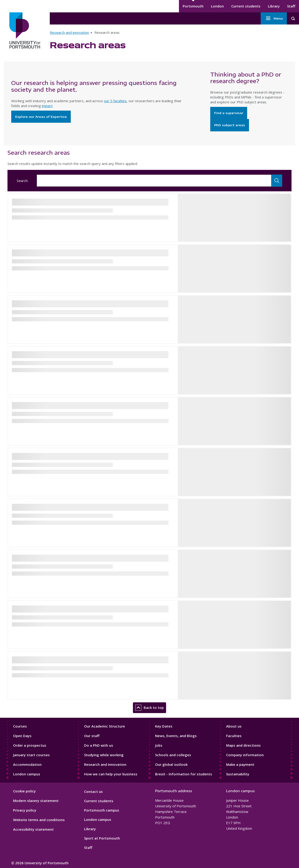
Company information (245, 755)
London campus (27, 774)
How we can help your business (111, 774)
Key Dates (164, 726)
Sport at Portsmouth (102, 838)
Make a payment (240, 764)
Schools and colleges (173, 755)
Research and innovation (69, 32)
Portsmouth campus (102, 810)
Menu (274, 18)
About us (234, 726)
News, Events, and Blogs (176, 736)
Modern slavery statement (36, 801)
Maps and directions (243, 745)
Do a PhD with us (99, 745)
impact (47, 106)
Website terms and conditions (39, 820)
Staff (291, 6)
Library (274, 6)
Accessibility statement (33, 829)
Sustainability (238, 774)
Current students (246, 6)
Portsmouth (193, 6)
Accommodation (27, 764)
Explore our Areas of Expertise (41, 117)
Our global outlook (171, 764)
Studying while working (104, 755)
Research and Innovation (105, 764)
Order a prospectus (30, 745)
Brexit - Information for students (184, 774)
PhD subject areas (230, 125)
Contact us (93, 791)
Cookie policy (24, 791)
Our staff (92, 736)
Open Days (22, 736)
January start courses (31, 755)
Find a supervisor (229, 113)
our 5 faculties (115, 101)
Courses (20, 726)
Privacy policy (25, 810)
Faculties (234, 736)
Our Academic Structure (105, 726)
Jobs (159, 745)
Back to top (149, 708)
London (217, 6)
